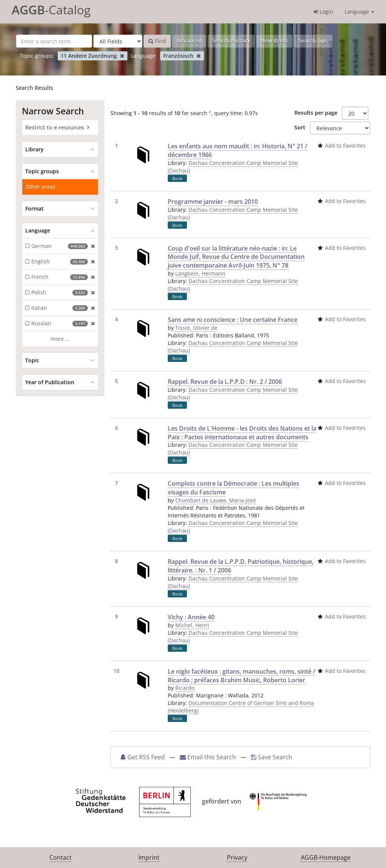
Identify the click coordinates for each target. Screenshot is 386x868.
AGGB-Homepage (326, 857)
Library (34, 149)
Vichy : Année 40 (191, 617)
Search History (231, 41)
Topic (32, 360)
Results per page (316, 113)
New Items (274, 41)
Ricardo (185, 688)
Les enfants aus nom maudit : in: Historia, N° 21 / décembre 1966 (237, 150)
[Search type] (118, 41)
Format (34, 209)
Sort (300, 127)
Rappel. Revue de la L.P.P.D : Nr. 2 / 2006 (225, 382)
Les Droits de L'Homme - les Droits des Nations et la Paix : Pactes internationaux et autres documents (242, 433)
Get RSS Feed (142, 757)
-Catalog (51, 10)
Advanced (189, 41)
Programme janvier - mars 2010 (213, 202)
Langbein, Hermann (200, 273)
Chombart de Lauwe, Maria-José (216, 500)
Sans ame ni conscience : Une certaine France (233, 320)
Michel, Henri (192, 625)
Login (323, 12)
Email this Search (209, 757)
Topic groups (42, 171)
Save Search (272, 757)
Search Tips (313, 41)
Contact (61, 857)
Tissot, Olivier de (196, 328)
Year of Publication (50, 382)
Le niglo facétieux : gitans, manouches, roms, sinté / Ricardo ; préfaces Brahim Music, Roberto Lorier (241, 676)
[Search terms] (54, 41)
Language (359, 12)
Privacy (237, 857)
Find (157, 41)
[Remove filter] (122, 56)
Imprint (149, 857)
